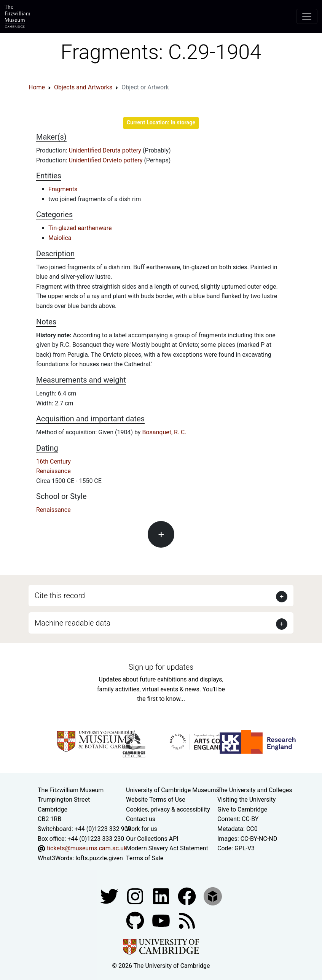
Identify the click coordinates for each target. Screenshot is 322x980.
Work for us (142, 829)
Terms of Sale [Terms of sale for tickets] (145, 858)
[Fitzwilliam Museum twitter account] (110, 896)
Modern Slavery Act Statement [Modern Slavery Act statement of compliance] (167, 848)
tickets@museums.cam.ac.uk (87, 848)
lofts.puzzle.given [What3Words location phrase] (99, 858)
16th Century (53, 461)
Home (37, 87)
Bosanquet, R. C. (164, 432)
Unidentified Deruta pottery (106, 150)
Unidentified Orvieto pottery (107, 160)
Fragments (63, 189)
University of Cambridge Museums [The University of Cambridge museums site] (173, 790)
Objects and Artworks (83, 87)
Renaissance (53, 471)
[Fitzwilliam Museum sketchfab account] (213, 896)
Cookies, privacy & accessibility (168, 809)
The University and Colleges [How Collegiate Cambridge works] (255, 790)
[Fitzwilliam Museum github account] (136, 920)
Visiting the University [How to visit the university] (246, 800)
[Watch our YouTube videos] (162, 920)
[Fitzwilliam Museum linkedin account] (188, 896)
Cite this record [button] (60, 596)
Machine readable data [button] (73, 623)
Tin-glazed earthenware (80, 228)
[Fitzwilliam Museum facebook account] (162, 896)
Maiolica (60, 238)
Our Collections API (152, 839)
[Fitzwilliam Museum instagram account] (136, 896)
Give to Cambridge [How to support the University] (242, 809)
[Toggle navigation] (307, 16)
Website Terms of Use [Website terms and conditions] (156, 800)
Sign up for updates (161, 667)
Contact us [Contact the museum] (141, 819)
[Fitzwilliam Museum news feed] (187, 920)
